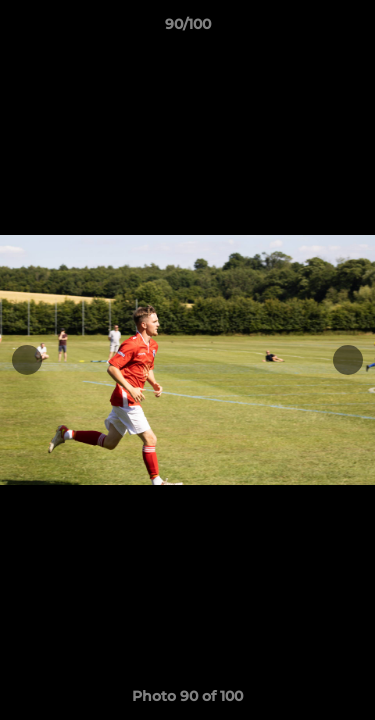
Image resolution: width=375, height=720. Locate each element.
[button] (351, 29)
